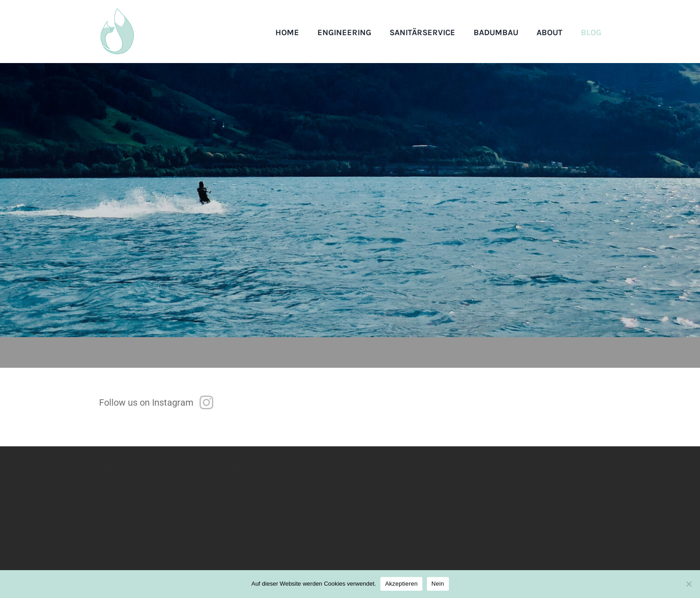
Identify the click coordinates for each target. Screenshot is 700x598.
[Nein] (689, 584)
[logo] (117, 11)
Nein (438, 584)
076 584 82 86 (121, 525)
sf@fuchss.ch (119, 535)
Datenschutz (248, 487)
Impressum (246, 498)
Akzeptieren (401, 584)
